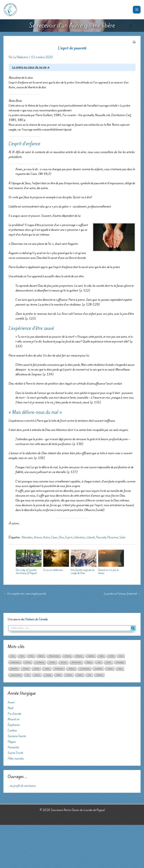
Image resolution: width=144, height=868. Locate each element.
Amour (38, 537)
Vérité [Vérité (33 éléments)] (111, 656)
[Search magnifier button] (133, 628)
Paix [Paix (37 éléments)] (13, 656)
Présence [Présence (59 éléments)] (59, 669)
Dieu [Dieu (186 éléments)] (59, 675)
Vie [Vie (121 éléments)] (90, 675)
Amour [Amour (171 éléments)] (100, 675)
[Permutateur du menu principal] (137, 10)
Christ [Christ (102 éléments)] (28, 662)
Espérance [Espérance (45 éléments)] (15, 662)
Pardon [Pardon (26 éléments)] (52, 662)
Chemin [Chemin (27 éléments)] (68, 656)
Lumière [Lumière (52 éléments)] (99, 669)
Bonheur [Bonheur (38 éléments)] (14, 669)
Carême (12, 730)
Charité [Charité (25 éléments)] (48, 675)
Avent (11, 702)
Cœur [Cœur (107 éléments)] (110, 669)
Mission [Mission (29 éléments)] (79, 656)
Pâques (12, 742)
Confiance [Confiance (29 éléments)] (40, 662)
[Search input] (70, 628)
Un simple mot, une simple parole (25, 594)
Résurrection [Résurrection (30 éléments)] (54, 656)
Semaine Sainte (17, 736)
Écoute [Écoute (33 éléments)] (64, 662)
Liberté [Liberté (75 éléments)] (91, 656)
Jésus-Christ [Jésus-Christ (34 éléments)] (16, 675)
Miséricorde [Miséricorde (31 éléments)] (77, 662)
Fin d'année (14, 714)
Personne (113, 537)
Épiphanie (14, 725)
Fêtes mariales (16, 759)
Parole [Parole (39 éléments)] (26, 669)
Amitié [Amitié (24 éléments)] (37, 669)
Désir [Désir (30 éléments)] (120, 669)
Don (61, 537)
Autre (46, 537)
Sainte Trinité (15, 753)
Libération (79, 537)
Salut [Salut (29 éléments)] (102, 656)
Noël (10, 708)
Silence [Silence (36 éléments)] (72, 669)
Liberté (91, 537)
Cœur (54, 537)
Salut (122, 537)
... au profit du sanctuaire (22, 786)
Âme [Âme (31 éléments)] (22, 656)
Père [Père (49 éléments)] (31, 656)
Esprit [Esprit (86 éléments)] (80, 675)
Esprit (69, 537)
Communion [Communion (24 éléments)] (85, 669)
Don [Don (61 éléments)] (121, 656)
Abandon (27, 537)
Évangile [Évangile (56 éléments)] (120, 662)
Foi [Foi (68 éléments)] (28, 675)
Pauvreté (101, 537)
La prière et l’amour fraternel (122, 594)
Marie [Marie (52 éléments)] (41, 656)
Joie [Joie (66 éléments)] (99, 662)
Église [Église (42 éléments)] (89, 662)
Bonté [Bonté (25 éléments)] (109, 662)
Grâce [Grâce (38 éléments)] (47, 669)
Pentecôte (13, 747)
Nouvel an (14, 719)
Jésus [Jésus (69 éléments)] (37, 675)
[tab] (72, 67)
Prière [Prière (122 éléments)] (69, 675)
